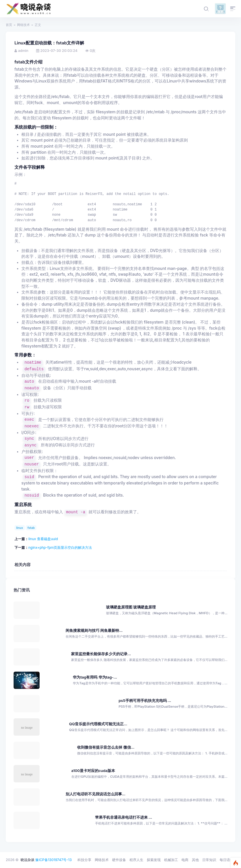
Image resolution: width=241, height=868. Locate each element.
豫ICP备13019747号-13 (53, 860)
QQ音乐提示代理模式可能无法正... (98, 724)
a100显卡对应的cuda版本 (93, 771)
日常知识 (209, 860)
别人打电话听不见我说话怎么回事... (96, 794)
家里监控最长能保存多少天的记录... (101, 654)
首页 (9, 25)
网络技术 (23, 25)
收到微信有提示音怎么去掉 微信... (106, 747)
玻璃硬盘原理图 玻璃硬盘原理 (131, 607)
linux (20, 528)
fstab (31, 528)
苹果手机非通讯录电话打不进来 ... (124, 817)
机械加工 (171, 860)
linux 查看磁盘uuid (43, 539)
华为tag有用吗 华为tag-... (95, 677)
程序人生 (136, 860)
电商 (185, 860)
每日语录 (227, 860)
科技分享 (84, 860)
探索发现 (154, 860)
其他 (195, 860)
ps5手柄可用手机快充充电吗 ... (145, 701)
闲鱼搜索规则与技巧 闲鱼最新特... (94, 631)
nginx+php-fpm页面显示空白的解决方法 (60, 547)
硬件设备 (119, 860)
